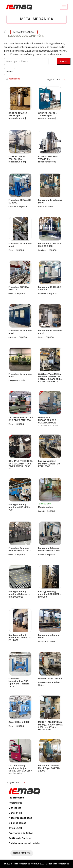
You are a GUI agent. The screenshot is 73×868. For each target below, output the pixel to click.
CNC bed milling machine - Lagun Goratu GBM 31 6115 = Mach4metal (20, 769)
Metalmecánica (37, 19)
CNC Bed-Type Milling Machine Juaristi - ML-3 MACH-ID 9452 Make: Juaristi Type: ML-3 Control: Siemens (50, 379)
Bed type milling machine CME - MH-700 (19, 507)
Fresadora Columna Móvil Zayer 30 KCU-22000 (49, 768)
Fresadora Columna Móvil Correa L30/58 (49, 549)
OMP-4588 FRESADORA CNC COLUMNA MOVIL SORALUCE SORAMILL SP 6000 (50, 423)
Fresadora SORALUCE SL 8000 (20, 201)
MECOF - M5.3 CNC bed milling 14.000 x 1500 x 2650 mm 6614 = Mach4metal (50, 726)
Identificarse (16, 798)
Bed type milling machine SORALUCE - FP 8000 (50, 594)
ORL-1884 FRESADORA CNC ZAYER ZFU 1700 (21, 419)
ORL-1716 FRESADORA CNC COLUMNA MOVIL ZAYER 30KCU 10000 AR (20, 465)
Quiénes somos (17, 823)
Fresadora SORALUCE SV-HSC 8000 (50, 245)
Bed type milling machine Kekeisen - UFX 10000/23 (19, 594)
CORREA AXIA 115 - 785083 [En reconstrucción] (19, 116)
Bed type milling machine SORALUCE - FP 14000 (20, 638)
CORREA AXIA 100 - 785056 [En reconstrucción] (48, 159)
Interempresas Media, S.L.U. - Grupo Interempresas (41, 864)
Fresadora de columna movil (50, 201)
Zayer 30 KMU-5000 (19, 722)
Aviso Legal (15, 828)
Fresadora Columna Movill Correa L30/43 (20, 549)
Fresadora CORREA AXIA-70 (19, 288)
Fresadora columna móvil (49, 636)
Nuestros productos (20, 818)
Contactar (15, 808)
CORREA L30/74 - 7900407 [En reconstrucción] (48, 116)
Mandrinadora (46, 507)
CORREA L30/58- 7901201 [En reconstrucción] (17, 159)
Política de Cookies (20, 838)
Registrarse (16, 803)
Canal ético (15, 813)
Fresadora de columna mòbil (20, 245)
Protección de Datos (21, 833)
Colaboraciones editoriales (25, 843)
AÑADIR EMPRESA (22, 853)
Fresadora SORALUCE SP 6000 (50, 288)
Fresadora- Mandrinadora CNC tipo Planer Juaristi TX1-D (19, 683)
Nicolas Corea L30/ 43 (50, 679)
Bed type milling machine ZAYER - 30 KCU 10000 (49, 464)
